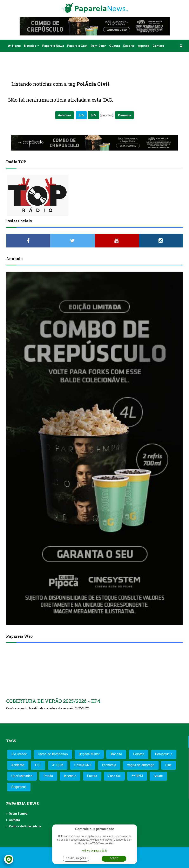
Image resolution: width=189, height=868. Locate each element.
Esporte (129, 46)
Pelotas (139, 754)
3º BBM (58, 765)
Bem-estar (98, 46)
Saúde (158, 776)
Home (14, 46)
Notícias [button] (32, 46)
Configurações (76, 859)
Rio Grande (19, 754)
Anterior (64, 115)
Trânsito (116, 754)
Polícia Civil (83, 765)
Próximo (124, 115)
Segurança (19, 787)
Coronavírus (164, 754)
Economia (109, 765)
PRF (38, 765)
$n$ (81, 115)
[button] (181, 46)
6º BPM (137, 776)
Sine (168, 765)
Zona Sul (114, 776)
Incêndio (70, 776)
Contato (158, 46)
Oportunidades (22, 776)
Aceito (114, 859)
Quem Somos (18, 814)
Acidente (18, 765)
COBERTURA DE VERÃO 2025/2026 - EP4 (53, 701)
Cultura (115, 46)
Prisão (48, 776)
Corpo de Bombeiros (53, 754)
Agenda (144, 46)
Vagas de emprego (141, 765)
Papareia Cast (77, 46)
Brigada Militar (89, 754)
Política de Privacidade (25, 826)
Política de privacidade (94, 851)
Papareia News (53, 46)
